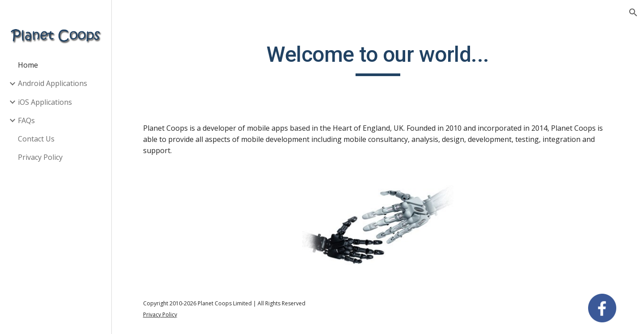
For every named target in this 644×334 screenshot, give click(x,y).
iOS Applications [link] (45, 102)
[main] (378, 59)
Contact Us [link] (36, 139)
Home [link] (28, 65)
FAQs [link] (26, 120)
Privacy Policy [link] (40, 157)
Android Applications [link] (53, 83)
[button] (633, 13)
